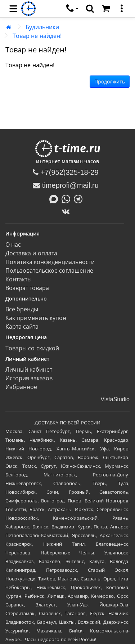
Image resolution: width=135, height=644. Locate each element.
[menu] (13, 9)
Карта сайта (22, 327)
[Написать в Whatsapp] (68, 198)
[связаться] (72, 9)
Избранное (21, 387)
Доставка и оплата (31, 253)
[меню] (122, 9)
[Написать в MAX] (55, 198)
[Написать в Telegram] (80, 198)
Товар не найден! (37, 36)
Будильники (42, 27)
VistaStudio (115, 399)
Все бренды (22, 309)
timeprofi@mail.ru (66, 185)
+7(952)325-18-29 (66, 172)
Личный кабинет (29, 370)
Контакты (19, 279)
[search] (90, 9)
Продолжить (110, 82)
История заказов (29, 378)
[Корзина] (106, 9)
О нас (13, 245)
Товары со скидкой (32, 348)
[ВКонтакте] (67, 211)
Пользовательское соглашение (49, 271)
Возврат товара (27, 288)
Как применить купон (36, 318)
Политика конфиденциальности (50, 262)
